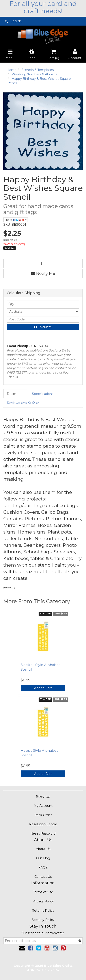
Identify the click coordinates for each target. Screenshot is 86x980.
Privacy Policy (43, 901)
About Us (43, 849)
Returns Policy (43, 911)
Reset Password (43, 833)
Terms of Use (43, 892)
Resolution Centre (43, 824)
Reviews (23, 403)
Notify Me (43, 273)
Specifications (43, 394)
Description (16, 394)
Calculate (43, 327)
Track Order (43, 815)
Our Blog (43, 858)
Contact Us (43, 877)
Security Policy (43, 920)
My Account (43, 806)
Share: (16, 220)
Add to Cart (43, 688)
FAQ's (43, 867)
